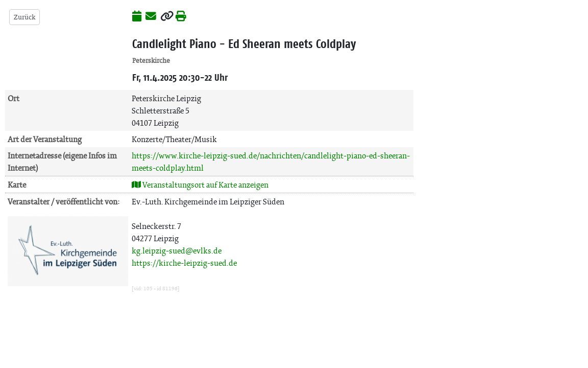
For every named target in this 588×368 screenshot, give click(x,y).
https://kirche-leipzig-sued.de (184, 263)
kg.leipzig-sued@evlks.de (177, 251)
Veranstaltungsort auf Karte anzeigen (200, 185)
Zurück (24, 17)
